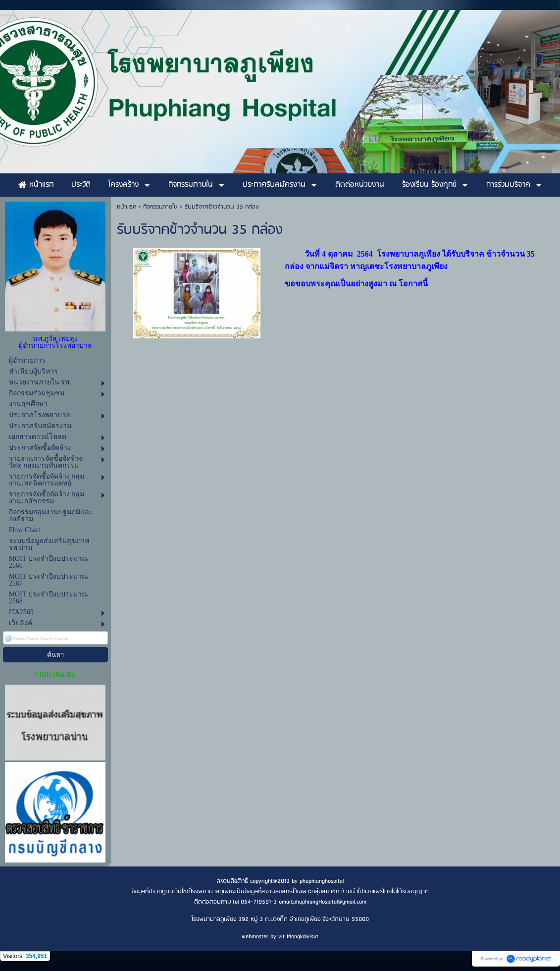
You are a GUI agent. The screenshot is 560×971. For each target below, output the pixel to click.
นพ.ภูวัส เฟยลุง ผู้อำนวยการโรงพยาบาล (55, 342)
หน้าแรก (127, 207)
